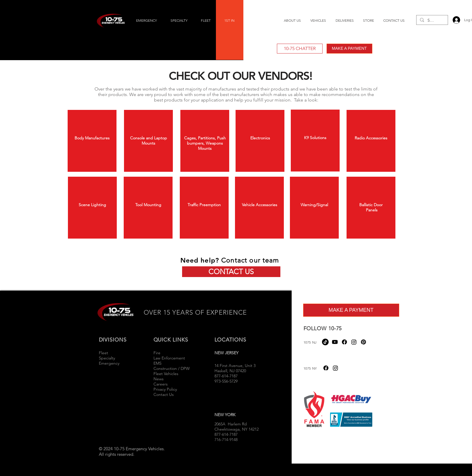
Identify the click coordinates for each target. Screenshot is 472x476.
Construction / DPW (172, 368)
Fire (158, 353)
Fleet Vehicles (166, 374)
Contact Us (164, 394)
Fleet (103, 353)
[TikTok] (325, 342)
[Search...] (432, 21)
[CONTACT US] (231, 272)
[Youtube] (335, 342)
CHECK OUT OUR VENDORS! (240, 76)
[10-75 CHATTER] (300, 49)
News (159, 379)
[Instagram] (354, 342)
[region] (92, 141)
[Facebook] (344, 342)
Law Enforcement (169, 358)
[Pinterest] (363, 342)
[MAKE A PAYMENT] (349, 49)
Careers (161, 384)
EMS (158, 363)
